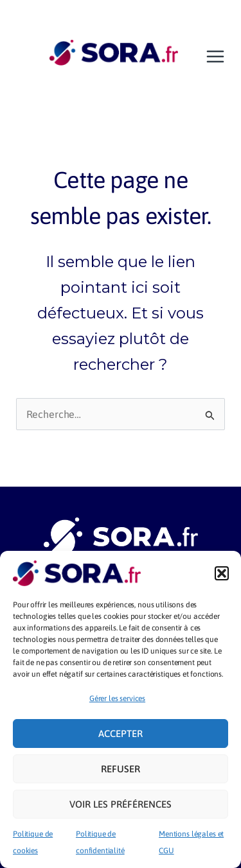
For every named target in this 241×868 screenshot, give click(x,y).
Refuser (121, 769)
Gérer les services (117, 699)
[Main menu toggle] (215, 56)
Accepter (121, 733)
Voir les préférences (121, 804)
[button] (222, 573)
